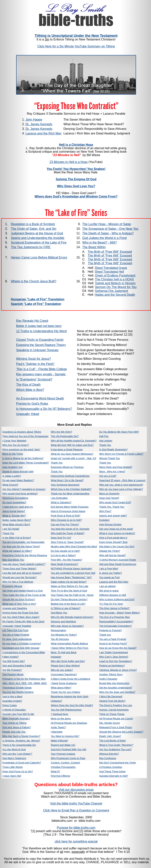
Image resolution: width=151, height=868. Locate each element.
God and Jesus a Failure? (17, 727)
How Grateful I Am (12, 467)
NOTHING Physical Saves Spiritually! (71, 569)
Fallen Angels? (10, 657)
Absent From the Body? (112, 701)
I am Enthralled (59, 498)
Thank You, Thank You (112, 507)
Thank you (105, 635)
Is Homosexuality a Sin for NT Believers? (44, 409)
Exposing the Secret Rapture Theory (41, 345)
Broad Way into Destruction (114, 683)
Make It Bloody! (59, 741)
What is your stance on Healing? (117, 533)
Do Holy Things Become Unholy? (69, 599)
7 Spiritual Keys (59, 714)
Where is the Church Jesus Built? (34, 281)
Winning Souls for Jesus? (34, 359)
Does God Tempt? (109, 498)
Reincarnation (58, 630)
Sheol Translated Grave (111, 268)
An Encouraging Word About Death (40, 398)
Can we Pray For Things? (65, 524)
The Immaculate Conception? (115, 626)
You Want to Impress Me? (65, 736)
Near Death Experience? (64, 564)
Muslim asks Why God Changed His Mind (74, 546)
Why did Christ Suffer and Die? (68, 661)
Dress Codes (10, 705)
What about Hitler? (61, 688)
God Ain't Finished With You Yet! (68, 749)
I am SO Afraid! (11, 529)
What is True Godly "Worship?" (116, 745)
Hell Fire (104, 436)
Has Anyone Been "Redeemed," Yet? (71, 577)
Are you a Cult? (108, 476)
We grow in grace (109, 591)
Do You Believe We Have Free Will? (119, 432)
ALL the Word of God (14, 749)
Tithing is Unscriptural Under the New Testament (76, 36)
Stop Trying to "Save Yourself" (67, 542)
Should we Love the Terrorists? (19, 577)
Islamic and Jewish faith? (113, 516)
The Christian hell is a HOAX (114, 279)
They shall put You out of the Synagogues (25, 436)
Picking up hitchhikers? (112, 666)
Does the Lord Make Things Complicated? (26, 463)
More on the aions (61, 719)
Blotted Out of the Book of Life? (68, 604)
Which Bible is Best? (30, 390)
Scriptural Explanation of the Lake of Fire (39, 243)
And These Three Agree (112, 771)
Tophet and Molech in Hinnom (115, 283)
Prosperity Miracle (12, 586)
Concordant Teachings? (64, 674)
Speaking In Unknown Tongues (37, 350)
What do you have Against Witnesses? (72, 454)
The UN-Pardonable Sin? (65, 436)
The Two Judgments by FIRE (31, 247)
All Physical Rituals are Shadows (69, 723)
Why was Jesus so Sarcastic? (67, 626)
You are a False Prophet (16, 635)
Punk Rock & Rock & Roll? (66, 516)
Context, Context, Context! (65, 763)
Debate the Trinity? (110, 551)
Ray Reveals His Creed (32, 321)
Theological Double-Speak (17, 688)
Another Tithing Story (111, 674)
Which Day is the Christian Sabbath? (71, 489)
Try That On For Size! (111, 604)
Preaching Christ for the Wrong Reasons (25, 555)
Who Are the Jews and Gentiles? (117, 692)
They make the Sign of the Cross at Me (24, 595)
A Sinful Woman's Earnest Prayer (118, 560)
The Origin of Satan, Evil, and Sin (34, 229)
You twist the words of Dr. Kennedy (70, 529)
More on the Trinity (13, 454)
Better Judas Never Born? (17, 520)
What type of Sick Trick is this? (19, 604)
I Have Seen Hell (12, 776)
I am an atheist (107, 586)
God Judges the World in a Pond (104, 238)
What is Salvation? (61, 502)
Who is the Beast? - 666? (100, 243)
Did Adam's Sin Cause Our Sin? (117, 546)
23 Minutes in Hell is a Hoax (69, 162)
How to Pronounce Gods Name (68, 511)
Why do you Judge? (62, 670)
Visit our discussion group (76, 790)
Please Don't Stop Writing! (65, 666)
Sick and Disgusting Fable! (17, 666)
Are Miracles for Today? (64, 635)
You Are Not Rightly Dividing (18, 692)
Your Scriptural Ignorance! (65, 485)
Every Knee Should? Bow (113, 542)
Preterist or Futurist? (110, 630)
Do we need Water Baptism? (18, 480)
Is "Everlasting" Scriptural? (34, 379)
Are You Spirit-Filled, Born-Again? (21, 617)
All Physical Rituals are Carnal (116, 719)
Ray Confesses (108, 758)
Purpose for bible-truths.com (76, 828)
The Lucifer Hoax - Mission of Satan (107, 224)
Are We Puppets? (12, 670)
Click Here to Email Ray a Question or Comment (76, 810)
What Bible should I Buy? (16, 524)
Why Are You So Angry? (16, 445)
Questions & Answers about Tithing (22, 432)
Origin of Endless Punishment (115, 275)
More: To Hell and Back (64, 652)
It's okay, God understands (17, 639)
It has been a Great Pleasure (67, 449)
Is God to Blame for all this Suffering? (23, 458)
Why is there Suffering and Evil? (117, 599)
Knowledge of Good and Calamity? (22, 763)
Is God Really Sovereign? (113, 449)
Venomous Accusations (15, 498)
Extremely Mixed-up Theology (67, 467)
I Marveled (57, 732)
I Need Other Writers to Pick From (70, 648)
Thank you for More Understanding (70, 494)
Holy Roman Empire (110, 524)
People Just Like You (14, 732)
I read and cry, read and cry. (18, 507)
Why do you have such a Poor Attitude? (121, 489)
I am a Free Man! (109, 569)
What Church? (10, 485)
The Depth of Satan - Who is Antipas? (108, 233)
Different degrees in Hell (112, 595)
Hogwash (56, 657)
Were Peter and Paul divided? (116, 467)
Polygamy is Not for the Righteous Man (24, 679)
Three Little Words (12, 767)
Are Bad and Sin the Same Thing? (21, 546)
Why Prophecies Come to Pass (68, 758)
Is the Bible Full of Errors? (17, 538)
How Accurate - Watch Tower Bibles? (119, 613)
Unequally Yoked (28, 414)
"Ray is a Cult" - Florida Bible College (41, 369)
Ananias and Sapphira (15, 608)
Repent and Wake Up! (63, 745)
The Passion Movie (13, 674)
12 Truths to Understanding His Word (41, 331)
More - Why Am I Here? (112, 471)
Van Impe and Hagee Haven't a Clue (22, 591)
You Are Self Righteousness (66, 710)
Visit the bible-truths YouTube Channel (76, 803)
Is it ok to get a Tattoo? (63, 555)
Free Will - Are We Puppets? (66, 560)
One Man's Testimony (14, 758)
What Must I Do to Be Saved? (67, 480)
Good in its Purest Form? (113, 644)
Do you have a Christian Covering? (22, 644)
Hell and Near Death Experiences (118, 564)
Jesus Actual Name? (14, 511)
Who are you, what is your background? (121, 485)
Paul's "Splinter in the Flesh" (35, 364)
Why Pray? (105, 511)
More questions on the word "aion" (21, 449)
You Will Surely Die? (14, 661)
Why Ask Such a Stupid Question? (21, 736)
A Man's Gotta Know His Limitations (71, 679)
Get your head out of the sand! (116, 529)
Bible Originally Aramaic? (16, 719)
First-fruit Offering (60, 776)
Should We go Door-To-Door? (19, 599)
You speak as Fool (109, 577)
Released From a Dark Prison (116, 727)
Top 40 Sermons (60, 639)
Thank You (105, 445)
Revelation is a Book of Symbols (33, 224)
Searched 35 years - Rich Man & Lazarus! (122, 480)
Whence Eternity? (109, 754)
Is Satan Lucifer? (12, 476)
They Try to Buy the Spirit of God (69, 591)
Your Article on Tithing (14, 723)
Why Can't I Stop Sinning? (114, 657)
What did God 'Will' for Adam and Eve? (72, 445)
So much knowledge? (14, 502)
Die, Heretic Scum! (110, 723)
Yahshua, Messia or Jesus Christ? (118, 670)
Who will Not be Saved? (112, 555)
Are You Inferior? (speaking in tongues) (24, 489)
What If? (55, 771)
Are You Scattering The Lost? (115, 749)
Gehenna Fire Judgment (112, 291)
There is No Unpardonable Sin (19, 745)
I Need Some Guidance (64, 683)
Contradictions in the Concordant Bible (24, 652)
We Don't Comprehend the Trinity (118, 763)
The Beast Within (94, 247)
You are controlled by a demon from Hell (73, 573)
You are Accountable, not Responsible (23, 542)
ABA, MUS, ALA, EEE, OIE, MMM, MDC (25, 683)
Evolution (104, 520)
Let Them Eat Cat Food (15, 630)
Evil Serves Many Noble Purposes (70, 507)
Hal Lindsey (106, 441)
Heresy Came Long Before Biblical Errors (39, 257)
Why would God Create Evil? (115, 502)
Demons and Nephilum (63, 621)
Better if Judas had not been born (39, 326)
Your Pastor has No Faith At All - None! (72, 595)
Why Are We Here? (61, 432)
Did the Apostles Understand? (116, 688)
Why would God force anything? (20, 494)
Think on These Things (112, 714)
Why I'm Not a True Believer (18, 582)
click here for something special (76, 841)
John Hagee (34, 120)
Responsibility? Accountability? (116, 621)
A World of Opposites (14, 710)
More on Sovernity (109, 494)
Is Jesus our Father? (111, 573)
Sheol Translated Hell (109, 272)
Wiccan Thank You (109, 458)
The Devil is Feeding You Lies (116, 705)
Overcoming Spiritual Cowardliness (70, 476)
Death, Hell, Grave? (110, 736)
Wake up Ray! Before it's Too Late (69, 586)
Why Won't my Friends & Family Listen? (121, 454)
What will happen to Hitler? (17, 551)
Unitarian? (56, 701)
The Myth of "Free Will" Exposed (110, 252)
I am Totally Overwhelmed (113, 652)
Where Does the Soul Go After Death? (72, 705)
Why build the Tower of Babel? (68, 533)
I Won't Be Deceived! (111, 696)
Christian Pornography (63, 767)
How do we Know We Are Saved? (118, 648)
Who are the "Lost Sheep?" (17, 754)
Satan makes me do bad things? (69, 582)
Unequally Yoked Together (17, 626)
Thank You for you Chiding (65, 692)
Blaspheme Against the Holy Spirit (70, 696)
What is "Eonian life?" (14, 516)
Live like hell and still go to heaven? (22, 573)
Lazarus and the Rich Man (44, 133)
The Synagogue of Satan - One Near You (110, 229)
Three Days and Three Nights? (19, 569)
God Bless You (59, 613)
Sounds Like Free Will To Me (18, 714)
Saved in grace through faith (18, 471)
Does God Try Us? (61, 538)
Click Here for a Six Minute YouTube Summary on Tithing (76, 46)
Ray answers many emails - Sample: (41, 374)
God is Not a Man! (12, 696)
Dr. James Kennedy (39, 124)
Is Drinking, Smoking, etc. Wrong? (21, 741)
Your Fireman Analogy (63, 754)
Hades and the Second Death (115, 295)
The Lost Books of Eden (112, 741)
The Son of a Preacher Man (114, 617)
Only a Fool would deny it (113, 538)
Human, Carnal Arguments (114, 710)
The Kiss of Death (28, 385)
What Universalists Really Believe (69, 644)
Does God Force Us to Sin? (18, 771)
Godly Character (108, 679)
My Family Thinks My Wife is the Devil (23, 621)
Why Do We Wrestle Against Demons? (72, 617)
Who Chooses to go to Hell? (66, 520)
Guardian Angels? (12, 701)
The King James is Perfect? (114, 608)
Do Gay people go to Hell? (65, 551)
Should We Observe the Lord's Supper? (121, 732)
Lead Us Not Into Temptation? (116, 661)
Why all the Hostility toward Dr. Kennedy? (74, 441)
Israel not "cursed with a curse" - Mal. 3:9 (73, 458)
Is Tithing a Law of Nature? (66, 608)
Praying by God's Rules (32, 404)
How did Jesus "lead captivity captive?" (24, 564)
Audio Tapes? (58, 727)
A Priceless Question (111, 767)
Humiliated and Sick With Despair (21, 648)
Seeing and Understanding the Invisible (38, 238)
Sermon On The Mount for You (116, 287)
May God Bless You (13, 560)
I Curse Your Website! (14, 441)
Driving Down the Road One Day (20, 613)
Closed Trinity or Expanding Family (40, 340)
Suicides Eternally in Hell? (114, 776)
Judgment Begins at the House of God (37, 233)
